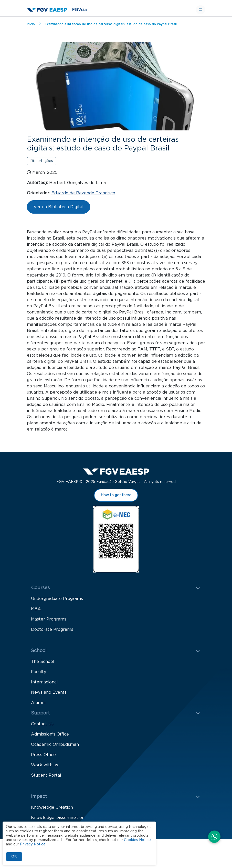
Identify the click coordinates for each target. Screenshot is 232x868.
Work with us (45, 767)
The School (43, 664)
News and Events (49, 695)
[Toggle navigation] (201, 10)
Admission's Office (50, 737)
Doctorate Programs (52, 632)
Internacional (44, 684)
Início (31, 24)
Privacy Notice (33, 844)
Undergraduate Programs (57, 601)
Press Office (43, 757)
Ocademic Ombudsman (55, 747)
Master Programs (49, 622)
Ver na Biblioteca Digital (59, 207)
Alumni (38, 705)
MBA (36, 611)
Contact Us (42, 726)
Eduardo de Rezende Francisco (83, 193)
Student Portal (46, 778)
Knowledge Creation (52, 810)
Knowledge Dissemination (58, 820)
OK (14, 856)
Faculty (39, 674)
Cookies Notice (137, 840)
